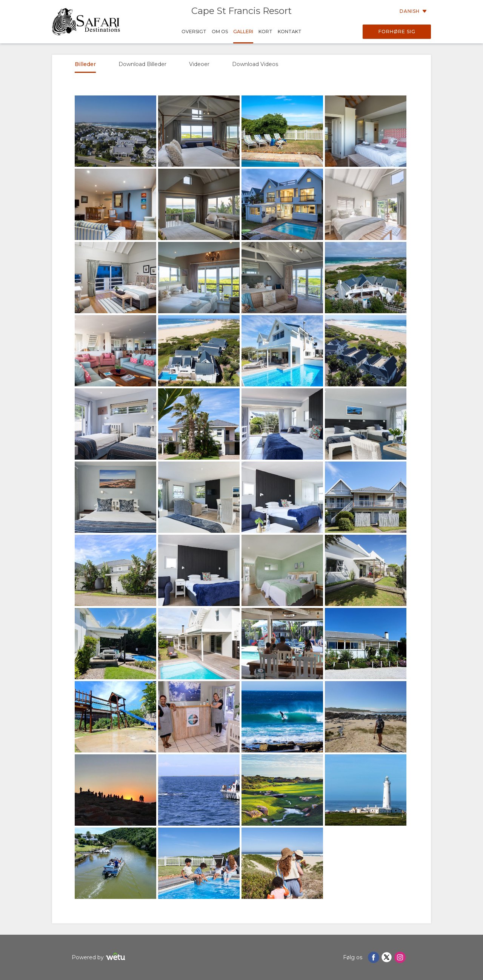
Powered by (99, 958)
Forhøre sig (397, 32)
